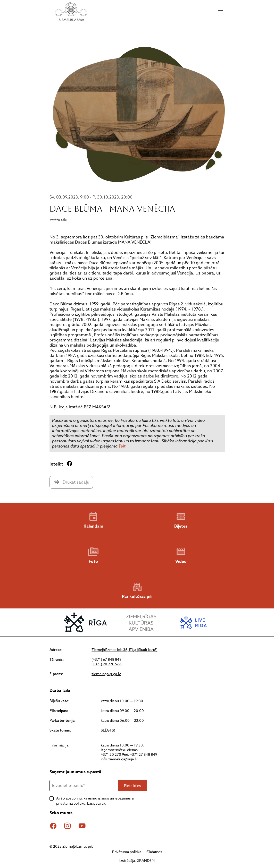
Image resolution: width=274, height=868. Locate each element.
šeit (122, 446)
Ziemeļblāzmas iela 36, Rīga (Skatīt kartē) (124, 650)
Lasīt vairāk (96, 803)
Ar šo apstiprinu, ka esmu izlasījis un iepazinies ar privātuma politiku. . (95, 801)
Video (181, 556)
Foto (93, 556)
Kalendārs (93, 520)
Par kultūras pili (137, 591)
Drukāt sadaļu (71, 482)
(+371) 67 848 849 (106, 659)
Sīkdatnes (154, 852)
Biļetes (181, 520)
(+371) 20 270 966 (106, 664)
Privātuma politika (127, 852)
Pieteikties (132, 785)
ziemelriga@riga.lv (106, 674)
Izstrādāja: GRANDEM (137, 860)
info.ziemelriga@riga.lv (119, 759)
